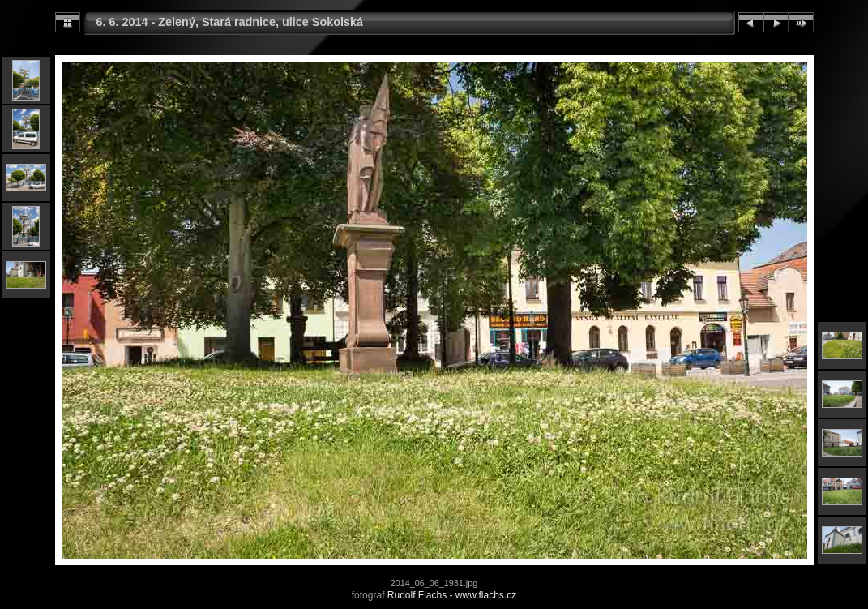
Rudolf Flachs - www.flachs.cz (452, 595)
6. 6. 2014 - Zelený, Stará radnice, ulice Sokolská (230, 22)
